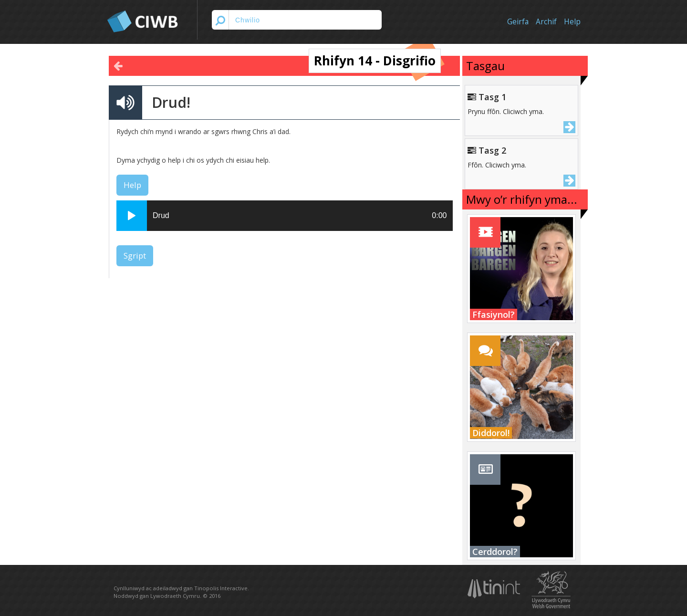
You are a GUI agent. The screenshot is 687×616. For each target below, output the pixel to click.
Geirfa (518, 22)
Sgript (135, 256)
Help (572, 22)
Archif (546, 22)
